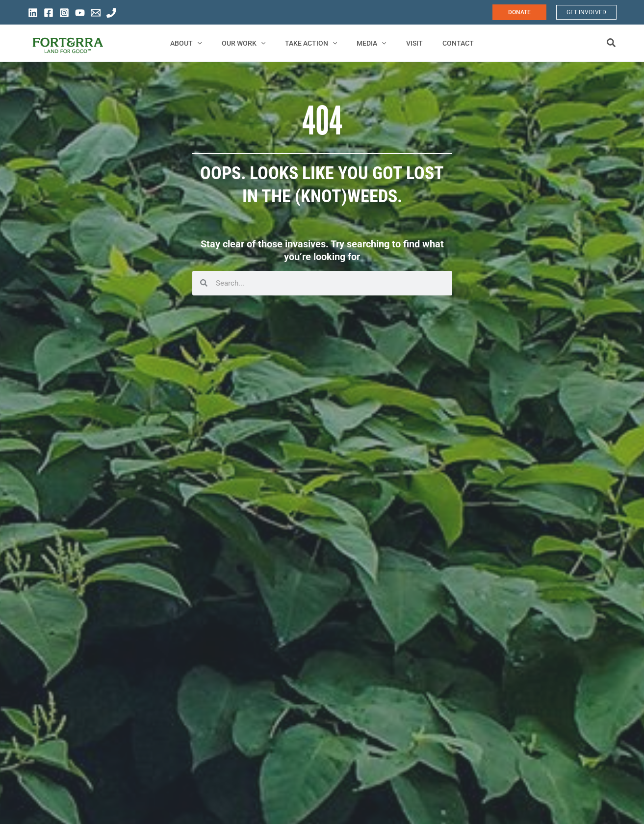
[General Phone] (111, 13)
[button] (519, 12)
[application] (212, 43)
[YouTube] (80, 13)
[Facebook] (49, 13)
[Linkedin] (33, 13)
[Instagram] (64, 13)
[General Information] (96, 13)
